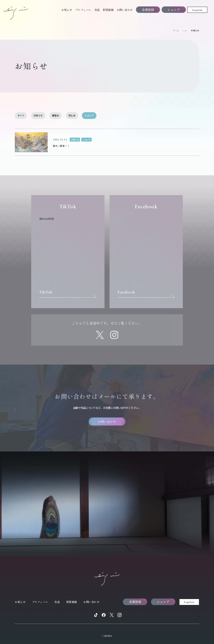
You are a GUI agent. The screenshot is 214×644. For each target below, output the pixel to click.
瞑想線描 (108, 10)
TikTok (46, 292)
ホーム (176, 30)
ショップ (174, 10)
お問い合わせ (125, 10)
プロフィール (83, 10)
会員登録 (148, 10)
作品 (97, 10)
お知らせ (67, 10)
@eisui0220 (47, 219)
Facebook (126, 292)
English (197, 10)
